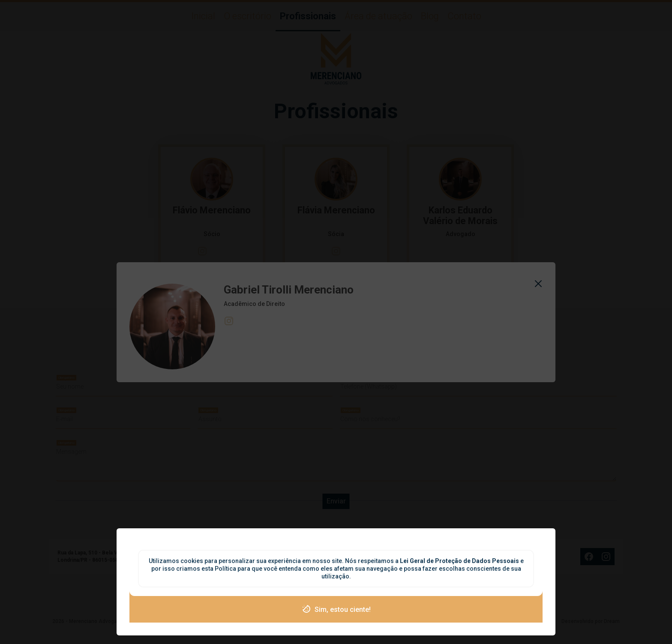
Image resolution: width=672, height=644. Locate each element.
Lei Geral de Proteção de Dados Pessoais (460, 561)
